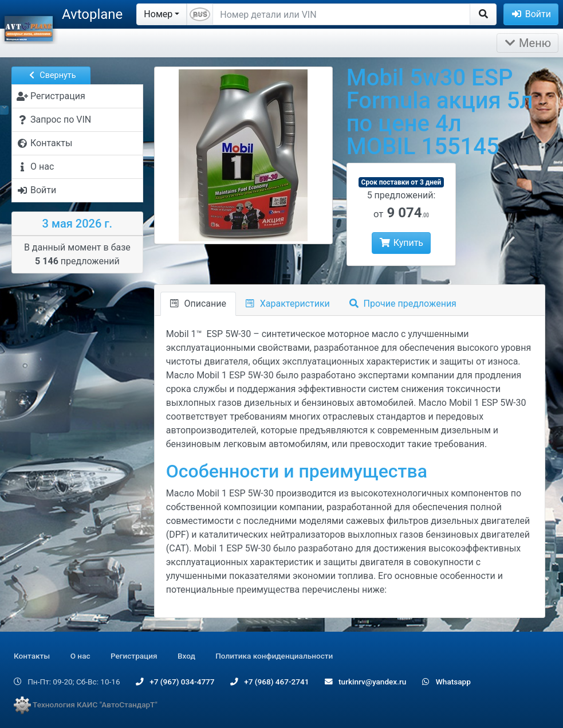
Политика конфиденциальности (274, 656)
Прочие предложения (403, 304)
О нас (80, 656)
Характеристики (288, 304)
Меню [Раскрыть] (527, 43)
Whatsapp (446, 682)
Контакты (32, 656)
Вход (186, 656)
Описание (198, 304)
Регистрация (134, 656)
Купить (401, 243)
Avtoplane (92, 14)
